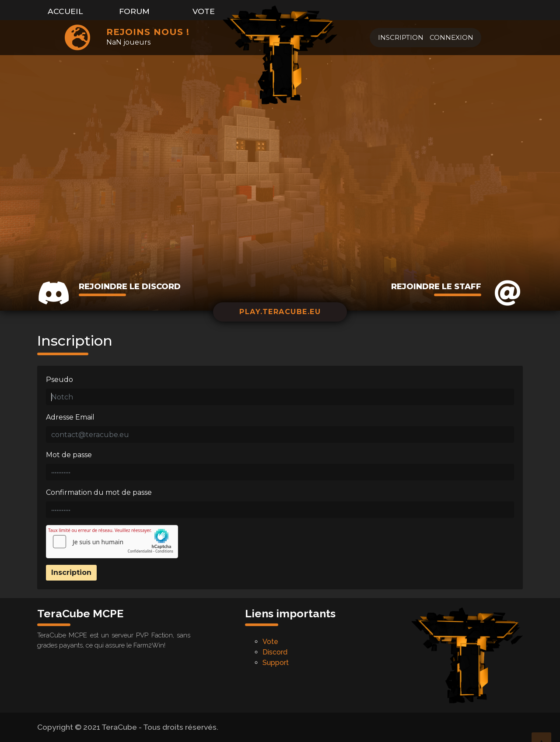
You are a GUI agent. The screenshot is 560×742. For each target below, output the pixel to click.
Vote (204, 11)
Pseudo (59, 380)
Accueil (65, 11)
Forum (134, 11)
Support (276, 663)
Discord (275, 652)
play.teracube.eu (280, 312)
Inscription (401, 37)
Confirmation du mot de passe (99, 492)
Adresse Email (70, 417)
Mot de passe (69, 455)
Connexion (451, 37)
